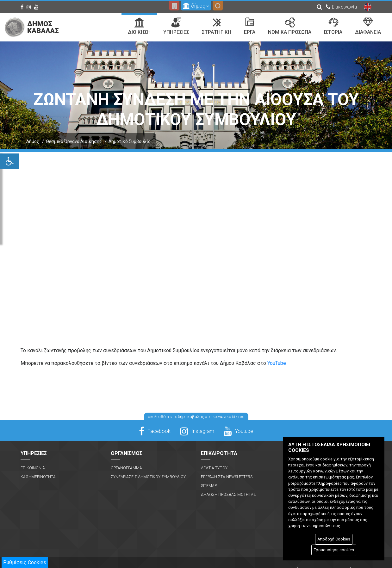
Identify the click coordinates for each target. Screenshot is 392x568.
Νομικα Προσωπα (290, 26)
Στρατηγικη (217, 26)
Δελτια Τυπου (214, 468)
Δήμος (33, 141)
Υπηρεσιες (176, 26)
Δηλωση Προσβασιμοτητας (228, 495)
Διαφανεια (368, 26)
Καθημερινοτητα (38, 477)
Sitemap (209, 486)
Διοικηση (139, 26)
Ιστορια (333, 26)
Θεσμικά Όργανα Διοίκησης (74, 141)
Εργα (250, 26)
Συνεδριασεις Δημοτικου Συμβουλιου (148, 477)
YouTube (277, 363)
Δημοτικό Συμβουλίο (130, 141)
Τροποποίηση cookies (334, 550)
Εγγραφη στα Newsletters (227, 477)
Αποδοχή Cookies (334, 539)
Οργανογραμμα (126, 468)
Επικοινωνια (33, 468)
